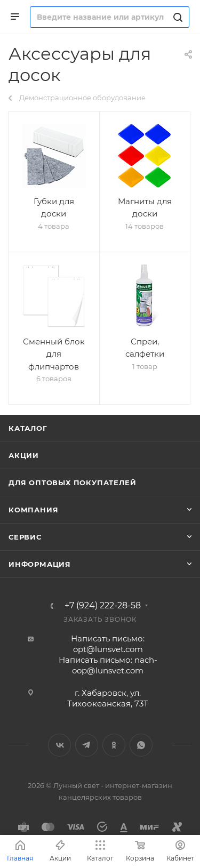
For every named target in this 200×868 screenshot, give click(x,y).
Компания (33, 510)
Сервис (25, 537)
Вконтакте (59, 745)
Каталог (28, 428)
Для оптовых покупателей (72, 483)
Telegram (87, 745)
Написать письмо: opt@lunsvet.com (108, 644)
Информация (40, 564)
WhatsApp (141, 745)
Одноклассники (114, 745)
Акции (24, 455)
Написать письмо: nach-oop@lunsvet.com (108, 665)
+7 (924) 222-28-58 (103, 606)
